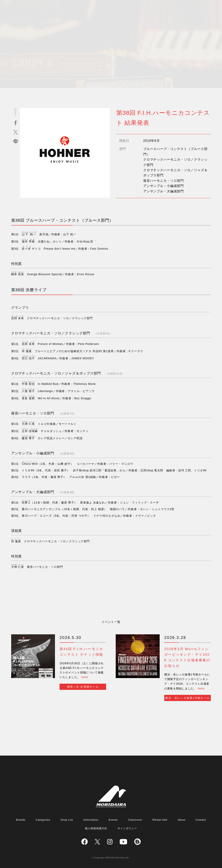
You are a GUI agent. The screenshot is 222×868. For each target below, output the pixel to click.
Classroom (135, 820)
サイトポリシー (127, 828)
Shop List (67, 820)
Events (113, 820)
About (182, 820)
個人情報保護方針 (96, 828)
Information (91, 820)
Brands (21, 820)
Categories (43, 820)
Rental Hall (160, 820)
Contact (201, 820)
